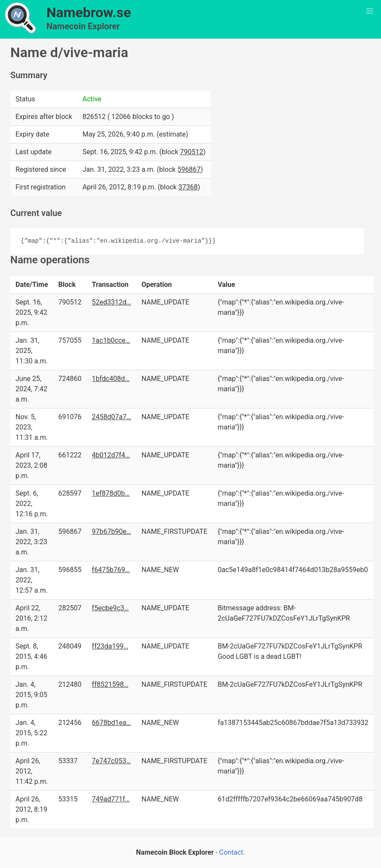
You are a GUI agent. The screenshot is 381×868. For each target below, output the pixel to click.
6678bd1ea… (112, 723)
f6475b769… (111, 570)
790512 (192, 152)
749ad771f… (111, 799)
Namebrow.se (89, 12)
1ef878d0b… (111, 493)
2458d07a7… (112, 417)
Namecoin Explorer (83, 26)
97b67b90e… (112, 531)
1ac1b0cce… (111, 340)
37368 (188, 187)
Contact (231, 852)
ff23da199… (110, 646)
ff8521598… (110, 684)
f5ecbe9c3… (111, 608)
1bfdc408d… (111, 379)
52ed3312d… (112, 302)
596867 (189, 169)
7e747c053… (112, 761)
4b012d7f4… (111, 455)
